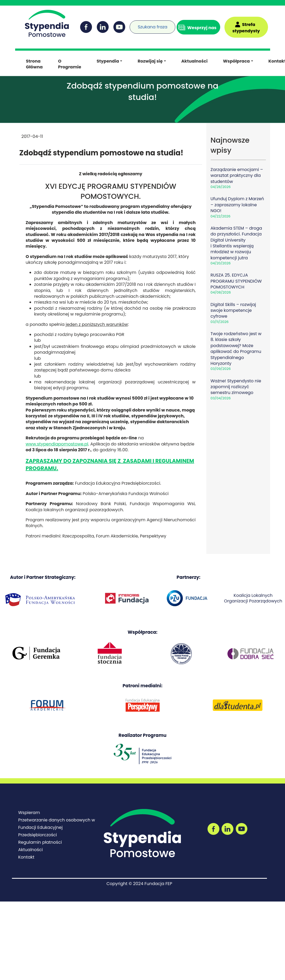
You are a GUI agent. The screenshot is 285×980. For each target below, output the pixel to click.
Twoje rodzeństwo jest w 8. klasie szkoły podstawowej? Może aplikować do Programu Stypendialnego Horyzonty (236, 349)
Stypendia (108, 61)
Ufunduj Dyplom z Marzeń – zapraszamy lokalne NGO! (237, 205)
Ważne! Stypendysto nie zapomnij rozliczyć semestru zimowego (236, 387)
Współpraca (236, 61)
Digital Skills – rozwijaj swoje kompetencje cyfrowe (233, 310)
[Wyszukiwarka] (133, 24)
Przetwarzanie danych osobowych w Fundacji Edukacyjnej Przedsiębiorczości (57, 827)
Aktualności (195, 61)
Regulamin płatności (40, 842)
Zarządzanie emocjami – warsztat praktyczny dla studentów (237, 176)
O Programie (70, 64)
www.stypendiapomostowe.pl (57, 444)
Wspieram (29, 813)
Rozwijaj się (150, 61)
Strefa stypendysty (246, 28)
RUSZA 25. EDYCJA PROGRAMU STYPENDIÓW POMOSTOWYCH (236, 281)
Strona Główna (34, 64)
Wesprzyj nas (202, 28)
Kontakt (26, 857)
